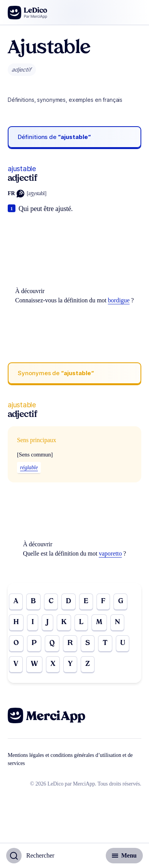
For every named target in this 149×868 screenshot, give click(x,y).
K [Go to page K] (64, 622)
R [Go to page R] (70, 643)
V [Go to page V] (16, 664)
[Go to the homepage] (28, 13)
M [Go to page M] (99, 622)
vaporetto (110, 553)
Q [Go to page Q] (52, 643)
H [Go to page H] (16, 622)
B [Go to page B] (33, 601)
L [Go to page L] (81, 622)
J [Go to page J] (47, 622)
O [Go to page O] (16, 643)
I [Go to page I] (33, 622)
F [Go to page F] (103, 601)
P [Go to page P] (34, 643)
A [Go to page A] (16, 601)
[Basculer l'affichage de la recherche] (30, 856)
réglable (29, 467)
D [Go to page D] (69, 601)
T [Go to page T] (105, 643)
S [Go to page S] (88, 643)
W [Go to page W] (34, 664)
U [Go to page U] (123, 643)
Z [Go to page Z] (88, 664)
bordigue (119, 300)
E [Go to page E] (86, 601)
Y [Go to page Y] (70, 664)
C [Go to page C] (51, 601)
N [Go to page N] (118, 622)
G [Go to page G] (121, 601)
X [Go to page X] (53, 664)
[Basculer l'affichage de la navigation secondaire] (124, 856)
